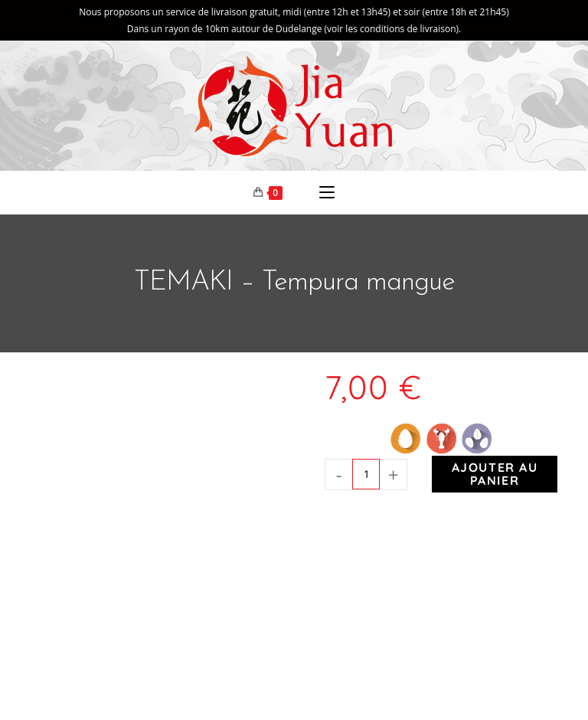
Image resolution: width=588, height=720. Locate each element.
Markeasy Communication (376, 669)
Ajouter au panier (495, 477)
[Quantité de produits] (366, 477)
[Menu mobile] (327, 195)
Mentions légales (474, 669)
